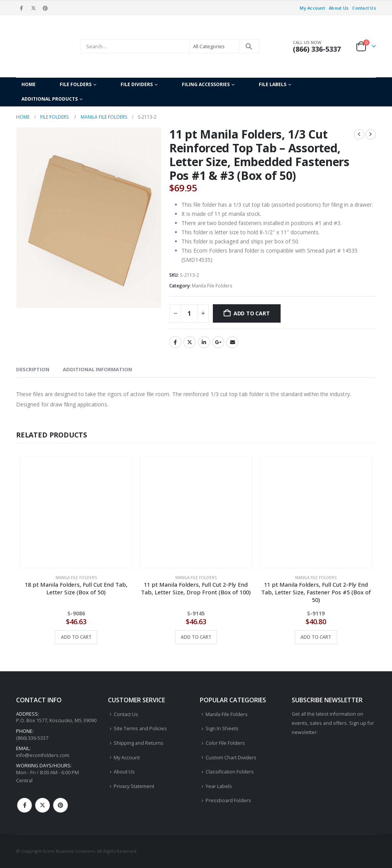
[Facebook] (21, 8)
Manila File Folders (212, 286)
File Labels (273, 84)
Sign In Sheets (222, 728)
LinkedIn (204, 342)
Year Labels (219, 786)
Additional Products (50, 99)
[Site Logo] (46, 46)
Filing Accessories (206, 84)
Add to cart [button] (76, 637)
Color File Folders (225, 743)
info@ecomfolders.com (43, 755)
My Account (312, 8)
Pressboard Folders (228, 801)
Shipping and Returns (139, 743)
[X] (33, 8)
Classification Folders (230, 772)
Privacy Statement (134, 786)
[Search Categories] (214, 46)
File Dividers (137, 84)
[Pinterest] (46, 8)
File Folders (76, 84)
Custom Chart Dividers (231, 758)
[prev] (359, 134)
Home (29, 84)
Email (232, 342)
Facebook (175, 342)
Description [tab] (33, 369)
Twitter (189, 342)
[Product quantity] (189, 313)
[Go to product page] (76, 512)
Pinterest (60, 805)
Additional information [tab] (97, 369)
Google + (218, 342)
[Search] (249, 46)
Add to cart (252, 313)
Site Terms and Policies (140, 728)
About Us (339, 8)
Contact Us (364, 8)
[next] (371, 134)
